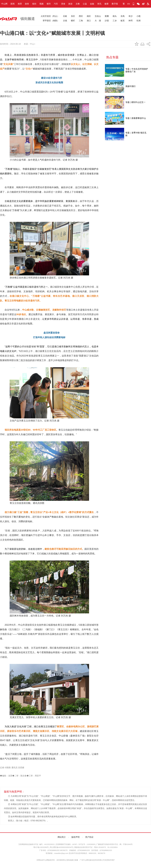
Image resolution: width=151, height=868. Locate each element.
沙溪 (107, 21)
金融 (92, 4)
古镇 (65, 21)
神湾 (131, 21)
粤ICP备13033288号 (41, 847)
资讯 (99, 4)
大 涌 (98, 21)
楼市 (49, 4)
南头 (115, 16)
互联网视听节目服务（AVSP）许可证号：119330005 (75, 844)
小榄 (138, 16)
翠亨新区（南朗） (50, 21)
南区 (89, 16)
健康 (106, 4)
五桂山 (98, 16)
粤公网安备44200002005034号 (61, 847)
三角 (81, 21)
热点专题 (112, 57)
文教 (78, 4)
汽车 (56, 4)
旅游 (70, 4)
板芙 (123, 21)
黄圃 (107, 16)
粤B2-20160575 (100, 847)
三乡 (115, 21)
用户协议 (89, 837)
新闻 (13, 4)
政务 (27, 4)
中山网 (4, 4)
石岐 (65, 16)
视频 (41, 4)
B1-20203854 (112, 847)
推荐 (20, 4)
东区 (73, 16)
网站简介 (62, 837)
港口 (89, 21)
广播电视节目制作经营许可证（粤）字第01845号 (114, 844)
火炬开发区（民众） (50, 16)
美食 (63, 4)
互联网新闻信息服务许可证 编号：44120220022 (36, 844)
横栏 (73, 21)
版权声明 (75, 837)
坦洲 (138, 21)
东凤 (123, 16)
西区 (81, 16)
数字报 (115, 4)
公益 (85, 4)
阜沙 (131, 16)
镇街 (34, 4)
